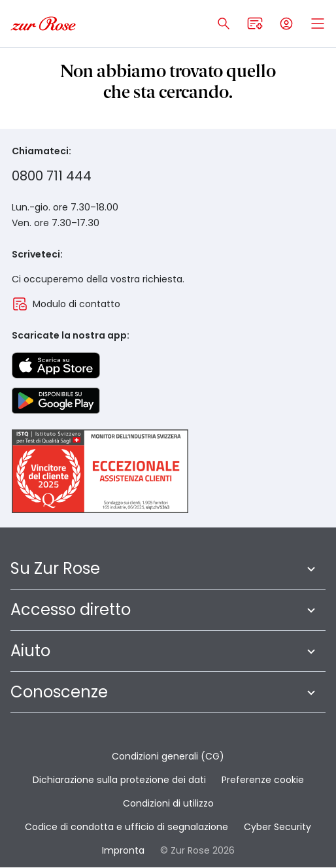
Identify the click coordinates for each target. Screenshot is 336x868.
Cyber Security (277, 827)
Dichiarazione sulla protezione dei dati (119, 780)
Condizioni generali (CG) (168, 756)
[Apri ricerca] (224, 24)
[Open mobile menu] (318, 24)
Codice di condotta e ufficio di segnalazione (126, 827)
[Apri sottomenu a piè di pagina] (311, 569)
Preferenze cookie (263, 780)
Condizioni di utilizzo (168, 803)
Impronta (123, 850)
